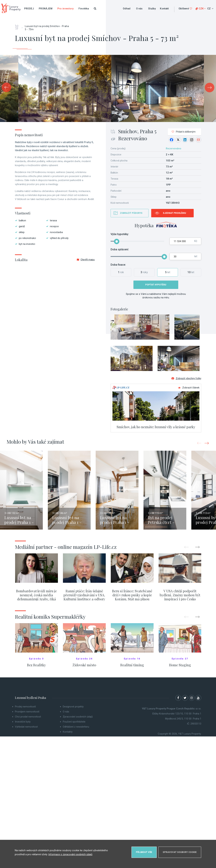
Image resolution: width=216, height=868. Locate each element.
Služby (152, 9)
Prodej (29, 9)
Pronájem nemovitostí (27, 712)
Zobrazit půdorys (131, 213)
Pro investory (66, 9)
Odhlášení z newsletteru (76, 727)
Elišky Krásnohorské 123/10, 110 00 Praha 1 (177, 714)
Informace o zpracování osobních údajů (70, 854)
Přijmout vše (144, 852)
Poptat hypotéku (156, 285)
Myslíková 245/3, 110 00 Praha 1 (183, 719)
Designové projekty (73, 707)
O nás (139, 9)
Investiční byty (23, 722)
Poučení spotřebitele (74, 722)
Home (18, 26)
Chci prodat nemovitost (28, 717)
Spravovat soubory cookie (180, 852)
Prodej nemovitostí (25, 707)
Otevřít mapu (86, 260)
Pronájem (46, 9)
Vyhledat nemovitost (26, 727)
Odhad (127, 9)
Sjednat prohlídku (175, 213)
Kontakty (68, 732)
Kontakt (164, 9)
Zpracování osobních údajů (78, 717)
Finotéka (84, 9)
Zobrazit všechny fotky (186, 378)
